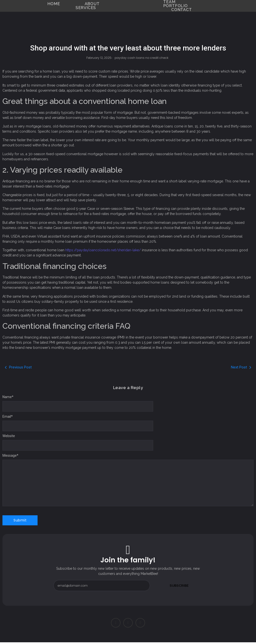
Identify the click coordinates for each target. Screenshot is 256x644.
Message (10, 455)
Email (8, 417)
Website (9, 436)
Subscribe (179, 585)
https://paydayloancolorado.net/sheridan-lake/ (103, 250)
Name (8, 397)
